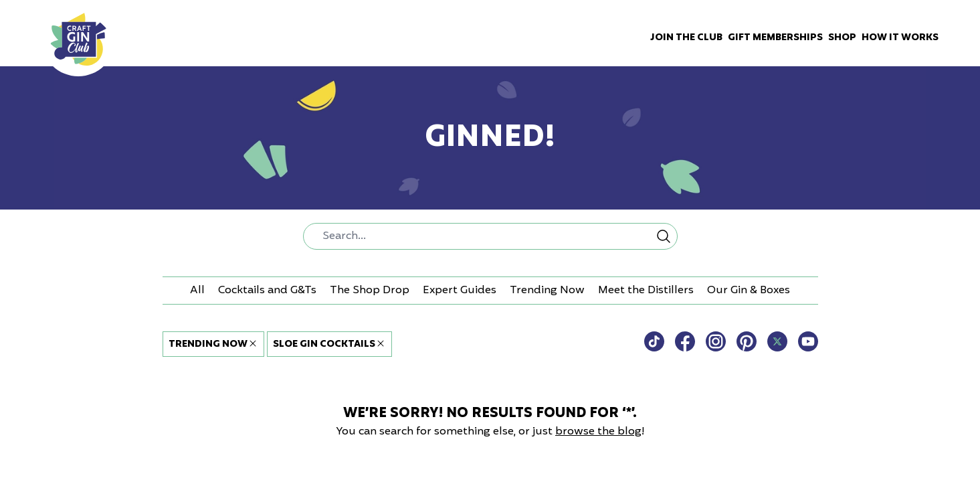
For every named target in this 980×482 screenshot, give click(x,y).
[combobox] (490, 236)
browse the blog (598, 432)
